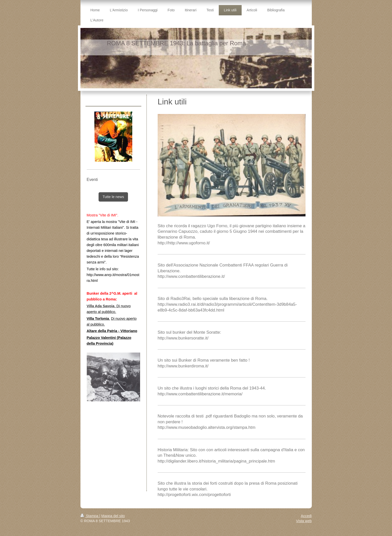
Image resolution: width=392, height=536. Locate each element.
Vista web (304, 521)
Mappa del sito (113, 516)
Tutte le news (113, 197)
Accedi (306, 516)
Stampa (90, 516)
